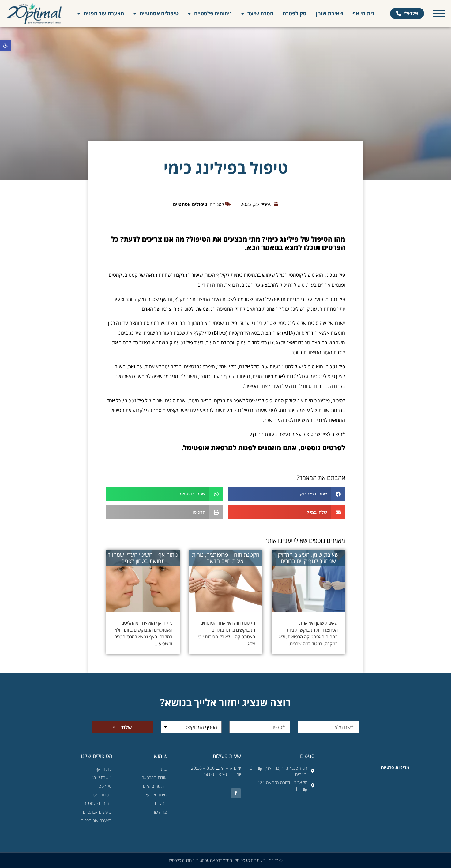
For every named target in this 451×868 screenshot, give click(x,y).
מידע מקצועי (156, 795)
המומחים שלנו (155, 786)
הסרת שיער (257, 14)
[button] (6, 45)
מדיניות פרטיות (395, 767)
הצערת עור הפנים (101, 14)
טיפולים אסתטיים (156, 14)
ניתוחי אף (363, 13)
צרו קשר (160, 812)
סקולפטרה (295, 13)
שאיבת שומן (329, 13)
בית (164, 769)
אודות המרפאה (154, 778)
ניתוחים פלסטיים (210, 14)
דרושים (161, 803)
